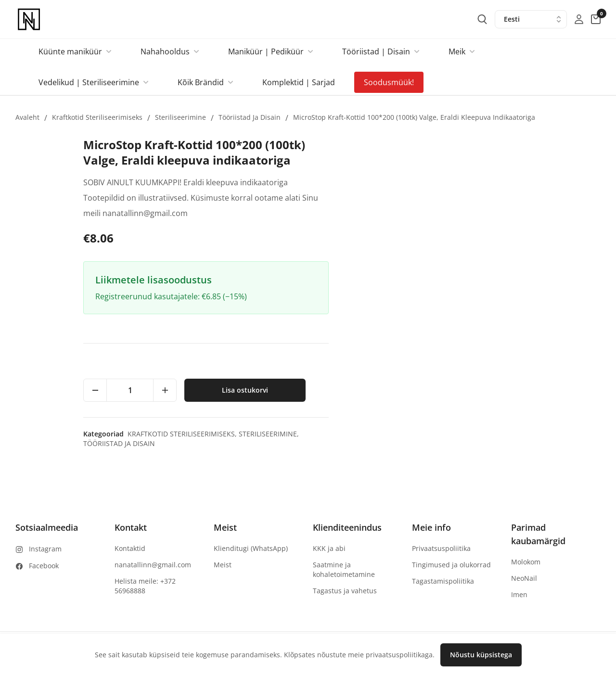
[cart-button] (596, 19)
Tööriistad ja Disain (250, 117)
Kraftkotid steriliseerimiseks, (456, 434)
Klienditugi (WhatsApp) (251, 548)
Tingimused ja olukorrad (451, 565)
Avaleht (27, 117)
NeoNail (524, 578)
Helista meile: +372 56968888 (145, 586)
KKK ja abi (329, 548)
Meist (223, 565)
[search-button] (482, 19)
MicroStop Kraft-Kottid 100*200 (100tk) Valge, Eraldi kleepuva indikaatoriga (414, 117)
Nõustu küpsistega (481, 655)
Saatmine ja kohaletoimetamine (344, 569)
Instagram (45, 549)
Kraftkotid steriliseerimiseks (97, 117)
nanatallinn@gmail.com (153, 565)
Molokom (526, 562)
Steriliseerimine (180, 117)
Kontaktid (130, 548)
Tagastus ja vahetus (345, 591)
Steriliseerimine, (541, 434)
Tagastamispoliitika (443, 581)
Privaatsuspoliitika (441, 548)
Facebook (44, 566)
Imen (519, 594)
